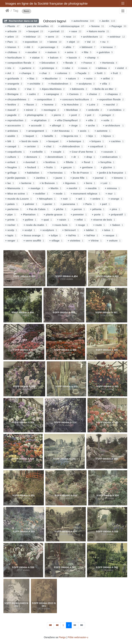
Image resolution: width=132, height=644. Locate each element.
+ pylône (29, 220)
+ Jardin (107, 21)
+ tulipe (55, 235)
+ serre (52, 37)
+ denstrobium (56, 157)
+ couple (58, 152)
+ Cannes (74, 94)
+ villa (105, 84)
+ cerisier (32, 146)
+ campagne (53, 94)
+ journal (100, 178)
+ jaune (59, 178)
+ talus (108, 230)
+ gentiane (88, 167)
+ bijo (91, 136)
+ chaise (93, 94)
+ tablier (90, 230)
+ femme (97, 26)
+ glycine (108, 167)
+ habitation (34, 173)
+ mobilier (41, 194)
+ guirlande (14, 78)
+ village (56, 241)
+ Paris (89, 204)
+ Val (90, 42)
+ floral (87, 162)
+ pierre (58, 115)
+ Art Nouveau (62, 131)
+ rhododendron (60, 84)
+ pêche (60, 209)
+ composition (45, 99)
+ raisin (63, 220)
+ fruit (116, 73)
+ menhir (73, 188)
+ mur (111, 194)
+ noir (66, 199)
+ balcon (55, 58)
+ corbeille (38, 152)
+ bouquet (35, 31)
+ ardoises (13, 131)
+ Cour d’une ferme (83, 152)
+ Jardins (41, 178)
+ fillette (70, 162)
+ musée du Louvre (18, 199)
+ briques (96, 141)
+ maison (52, 52)
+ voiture (114, 241)
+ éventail (31, 162)
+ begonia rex (71, 136)
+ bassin (73, 58)
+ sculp (11, 230)
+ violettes (75, 241)
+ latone (54, 42)
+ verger (12, 241)
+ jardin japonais (17, 178)
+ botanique (75, 141)
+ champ (92, 58)
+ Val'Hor (91, 235)
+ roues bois (61, 225)
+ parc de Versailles (39, 26)
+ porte (98, 214)
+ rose (70, 37)
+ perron (78, 209)
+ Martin (55, 188)
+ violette (12, 89)
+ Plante (12, 26)
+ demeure (32, 157)
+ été (29, 47)
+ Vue (29, 89)
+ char (45, 73)
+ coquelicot (97, 146)
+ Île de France (81, 173)
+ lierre (89, 183)
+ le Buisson (49, 183)
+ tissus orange (32, 235)
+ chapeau (113, 94)
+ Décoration (49, 63)
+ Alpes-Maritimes (52, 89)
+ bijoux (107, 136)
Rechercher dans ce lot (21, 21)
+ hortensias (57, 173)
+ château (13, 52)
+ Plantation (30, 214)
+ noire (90, 78)
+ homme (49, 105)
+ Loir (105, 183)
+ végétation (40, 120)
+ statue (36, 58)
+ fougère (12, 167)
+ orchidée (35, 84)
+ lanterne (27, 183)
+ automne (103, 131)
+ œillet (107, 78)
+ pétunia (97, 209)
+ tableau (103, 68)
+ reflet (80, 220)
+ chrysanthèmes (17, 99)
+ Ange (75, 125)
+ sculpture (49, 230)
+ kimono (119, 178)
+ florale (70, 63)
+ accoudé (37, 125)
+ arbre (12, 37)
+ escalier (33, 52)
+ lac (10, 183)
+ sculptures (85, 84)
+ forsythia (106, 162)
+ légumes (71, 183)
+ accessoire (14, 125)
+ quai (47, 220)
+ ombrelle (94, 110)
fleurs (27, 11)
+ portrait (56, 31)
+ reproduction (16, 120)
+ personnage (48, 47)
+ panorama (69, 204)
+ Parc (11, 42)
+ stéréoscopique (71, 26)
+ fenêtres (51, 162)
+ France (88, 63)
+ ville (91, 120)
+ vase (75, 31)
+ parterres (13, 209)
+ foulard (32, 167)
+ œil (81, 199)
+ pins (115, 209)
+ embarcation (110, 157)
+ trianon (12, 47)
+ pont (75, 115)
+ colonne (63, 73)
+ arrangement (37, 131)
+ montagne (50, 110)
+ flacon (30, 105)
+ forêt (100, 73)
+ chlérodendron (71, 146)
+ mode (59, 194)
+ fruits (50, 167)
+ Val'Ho (72, 235)
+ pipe (10, 214)
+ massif (12, 110)
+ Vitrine (95, 241)
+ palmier (30, 204)
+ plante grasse (55, 214)
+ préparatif (117, 214)
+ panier (49, 204)
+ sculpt (29, 230)
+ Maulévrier (51, 78)
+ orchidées (116, 110)
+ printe (11, 220)
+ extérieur (116, 37)
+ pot (90, 115)
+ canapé (12, 146)
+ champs (27, 73)
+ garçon (68, 167)
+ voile (107, 120)
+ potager (107, 115)
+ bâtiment (87, 47)
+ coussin (109, 152)
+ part (105, 204)
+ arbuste (13, 31)
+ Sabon (117, 225)
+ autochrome (83, 21)
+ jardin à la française (112, 173)
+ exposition (32, 42)
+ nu (104, 42)
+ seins (71, 52)
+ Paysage (118, 26)
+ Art (10, 73)
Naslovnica (7, 11)
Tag (16, 11)
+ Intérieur (32, 37)
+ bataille (49, 136)
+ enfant (12, 162)
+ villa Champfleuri (68, 120)
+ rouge (82, 225)
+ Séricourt (70, 230)
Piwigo (62, 637)
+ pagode (12, 115)
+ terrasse (108, 47)
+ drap (89, 157)
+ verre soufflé (34, 241)
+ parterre (27, 68)
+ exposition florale (110, 99)
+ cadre (33, 94)
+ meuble (93, 188)
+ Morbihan (73, 110)
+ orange (115, 199)
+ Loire (93, 105)
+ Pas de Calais (38, 209)
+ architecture (91, 37)
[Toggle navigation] (123, 3)
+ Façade (82, 73)
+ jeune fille (79, 178)
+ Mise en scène (16, 194)
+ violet (121, 68)
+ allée (69, 47)
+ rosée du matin (35, 225)
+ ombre (97, 199)
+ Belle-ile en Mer (104, 89)
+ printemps (48, 68)
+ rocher (12, 225)
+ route (99, 225)
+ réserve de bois (103, 220)
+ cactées (116, 141)
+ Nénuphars (46, 199)
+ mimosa (112, 188)
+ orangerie (14, 84)
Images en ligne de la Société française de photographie (46, 4)
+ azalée (12, 136)
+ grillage (12, 173)
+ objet (73, 42)
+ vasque (110, 235)
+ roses (84, 68)
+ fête (87, 52)
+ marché (111, 105)
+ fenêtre (12, 105)
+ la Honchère (71, 105)
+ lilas (32, 78)
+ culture (12, 157)
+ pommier (79, 214)
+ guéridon (105, 52)
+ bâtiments (78, 89)
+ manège (36, 188)
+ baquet (30, 136)
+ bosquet (54, 141)
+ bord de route (30, 141)
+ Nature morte (98, 31)
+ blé (10, 141)
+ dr (75, 157)
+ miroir (30, 110)
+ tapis (11, 235)
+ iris (10, 68)
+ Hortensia (109, 63)
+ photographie (36, 115)
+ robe (68, 68)
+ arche (92, 125)
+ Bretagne (13, 94)
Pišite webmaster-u (78, 637)
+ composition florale (20, 63)
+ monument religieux (86, 194)
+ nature (72, 78)
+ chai (49, 146)
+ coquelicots (15, 152)
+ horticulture (15, 58)
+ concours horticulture (76, 99)
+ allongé (57, 125)
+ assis (84, 131)
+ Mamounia (14, 188)
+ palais (11, 204)
